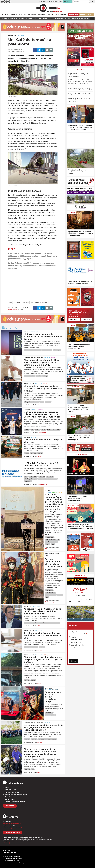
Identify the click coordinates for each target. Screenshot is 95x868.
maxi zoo (40, 453)
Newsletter (10, 806)
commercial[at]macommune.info (13, 828)
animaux (27, 453)
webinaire (42, 647)
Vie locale (56, 690)
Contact (7, 787)
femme (36, 647)
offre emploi (41, 479)
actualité (27, 461)
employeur (27, 739)
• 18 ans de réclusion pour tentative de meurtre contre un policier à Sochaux (78, 75)
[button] (89, 2)
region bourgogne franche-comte (40, 623)
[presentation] (51, 93)
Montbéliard (28, 607)
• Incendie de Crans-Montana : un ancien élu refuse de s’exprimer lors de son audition (80, 100)
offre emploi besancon (51, 479)
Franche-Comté (29, 384)
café (10, 302)
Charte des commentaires (12, 792)
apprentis (27, 430)
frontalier (33, 680)
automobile (27, 623)
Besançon (12, 36)
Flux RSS (7, 797)
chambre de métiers (29, 376)
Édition (50, 11)
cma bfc (38, 376)
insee (42, 402)
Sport (60, 492)
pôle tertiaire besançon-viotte (39, 302)
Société (54, 358)
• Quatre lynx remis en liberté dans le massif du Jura (79, 94)
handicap (34, 739)
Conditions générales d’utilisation (15, 802)
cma (32, 430)
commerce (17, 302)
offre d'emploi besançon (30, 479)
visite (47, 597)
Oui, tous (74, 637)
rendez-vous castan (55, 623)
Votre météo (80, 576)
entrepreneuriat (28, 647)
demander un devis (12, 833)
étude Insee (36, 402)
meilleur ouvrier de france (54, 430)
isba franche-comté (47, 350)
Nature (55, 492)
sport (53, 544)
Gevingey (27, 410)
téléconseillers (28, 481)
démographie (28, 402)
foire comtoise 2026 (51, 593)
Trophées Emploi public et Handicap (47, 739)
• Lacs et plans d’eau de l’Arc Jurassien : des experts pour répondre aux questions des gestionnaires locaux (80, 82)
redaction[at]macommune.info (12, 823)
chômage (27, 680)
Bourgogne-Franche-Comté (33, 358)
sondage (60, 595)
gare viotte (26, 302)
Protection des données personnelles (16, 795)
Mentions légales (10, 799)
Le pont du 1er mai (77, 640)
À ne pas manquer (80, 455)
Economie (20, 36)
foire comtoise (49, 590)
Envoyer (74, 661)
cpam (26, 477)
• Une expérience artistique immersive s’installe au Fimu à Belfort (80, 89)
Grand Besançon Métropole (51, 490)
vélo (33, 769)
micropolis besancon (51, 595)
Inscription (74, 320)
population (48, 402)
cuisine (44, 430)
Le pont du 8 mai (76, 642)
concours (38, 430)
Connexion (87, 320)
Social (45, 384)
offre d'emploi (57, 350)
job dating (45, 376)
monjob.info (42, 477)
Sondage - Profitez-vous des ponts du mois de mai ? (79, 633)
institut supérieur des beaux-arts (32, 350)
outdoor (48, 544)
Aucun (73, 648)
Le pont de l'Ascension (78, 645)
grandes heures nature (51, 542)
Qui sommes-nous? (11, 790)
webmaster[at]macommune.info (12, 843)
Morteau (27, 437)
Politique (46, 655)
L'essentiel (80, 69)
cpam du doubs (33, 477)
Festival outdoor (50, 537)
